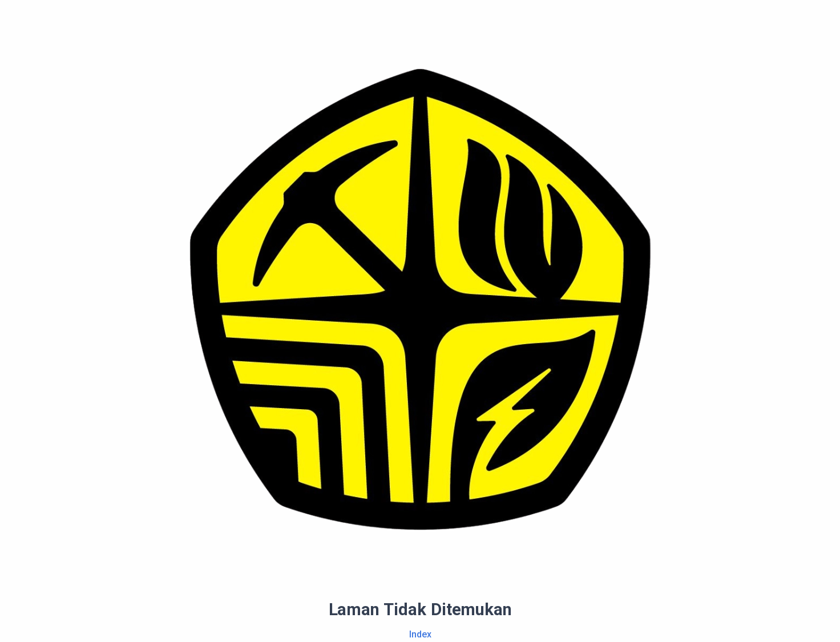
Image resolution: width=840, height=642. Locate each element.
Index (420, 634)
